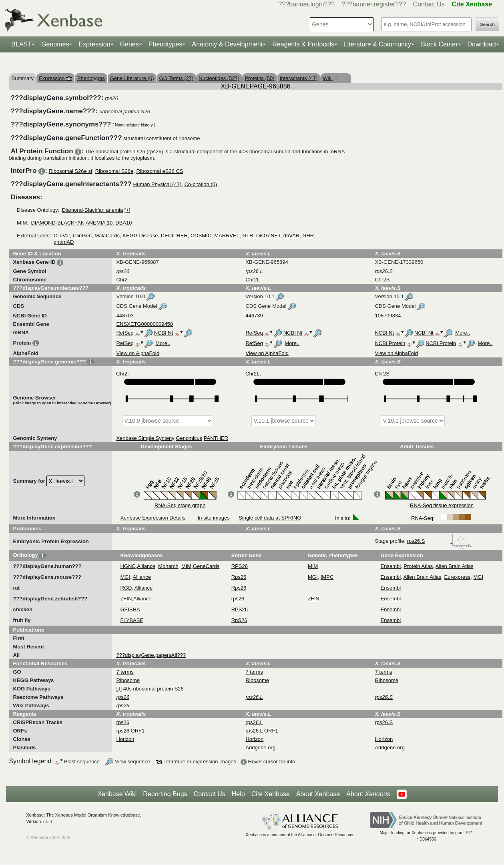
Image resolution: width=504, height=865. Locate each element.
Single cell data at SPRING (270, 518)
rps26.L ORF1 (262, 731)
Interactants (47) (299, 78)
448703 (125, 316)
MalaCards (107, 236)
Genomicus (189, 438)
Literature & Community (377, 44)
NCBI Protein (390, 343)
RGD (126, 588)
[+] (128, 210)
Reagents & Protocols (303, 44)
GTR (248, 236)
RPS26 (240, 566)
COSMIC (201, 236)
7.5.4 (47, 821)
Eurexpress (458, 577)
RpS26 (239, 620)
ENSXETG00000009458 (145, 324)
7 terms (125, 672)
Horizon (125, 739)
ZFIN (126, 599)
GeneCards (206, 566)
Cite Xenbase (271, 794)
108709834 (388, 316)
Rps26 (239, 577)
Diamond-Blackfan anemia (92, 210)
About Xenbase (318, 794)
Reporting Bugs (165, 794)
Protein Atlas (418, 566)
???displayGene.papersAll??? (151, 655)
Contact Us (429, 4)
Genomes (55, 44)
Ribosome (128, 680)
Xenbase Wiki (117, 794)
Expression (94, 44)
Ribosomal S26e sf (70, 171)
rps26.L (254, 722)
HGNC (128, 566)
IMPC (327, 577)
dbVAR (291, 236)
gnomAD (64, 242)
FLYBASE (132, 620)
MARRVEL (227, 236)
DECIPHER (174, 236)
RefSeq (125, 333)
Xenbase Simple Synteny (145, 438)
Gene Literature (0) (132, 78)
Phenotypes (166, 44)
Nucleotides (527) (219, 78)
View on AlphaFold (138, 353)
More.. (463, 333)
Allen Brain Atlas (455, 566)
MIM (186, 566)
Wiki (330, 78)
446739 (254, 316)
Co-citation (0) (201, 184)
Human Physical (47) (158, 184)
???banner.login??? (306, 4)
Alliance (146, 566)
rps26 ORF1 (130, 731)
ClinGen (82, 236)
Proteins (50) (259, 78)
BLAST (21, 44)
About (368, 794)
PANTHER (216, 438)
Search (487, 24)
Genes (130, 44)
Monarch (168, 566)
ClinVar (62, 236)
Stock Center (439, 44)
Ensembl (391, 566)
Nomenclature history (134, 125)
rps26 (238, 599)
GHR (308, 236)
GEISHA (130, 609)
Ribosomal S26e (114, 171)
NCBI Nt (164, 333)
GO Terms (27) (177, 78)
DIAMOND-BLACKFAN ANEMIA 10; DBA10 (81, 223)
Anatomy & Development (227, 44)
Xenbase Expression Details (153, 518)
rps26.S (440, 541)
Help (238, 794)
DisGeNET (268, 236)
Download (482, 44)
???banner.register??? (374, 4)
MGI (125, 577)
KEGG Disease (140, 236)
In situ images (214, 518)
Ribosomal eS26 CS (160, 171)
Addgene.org (260, 748)
